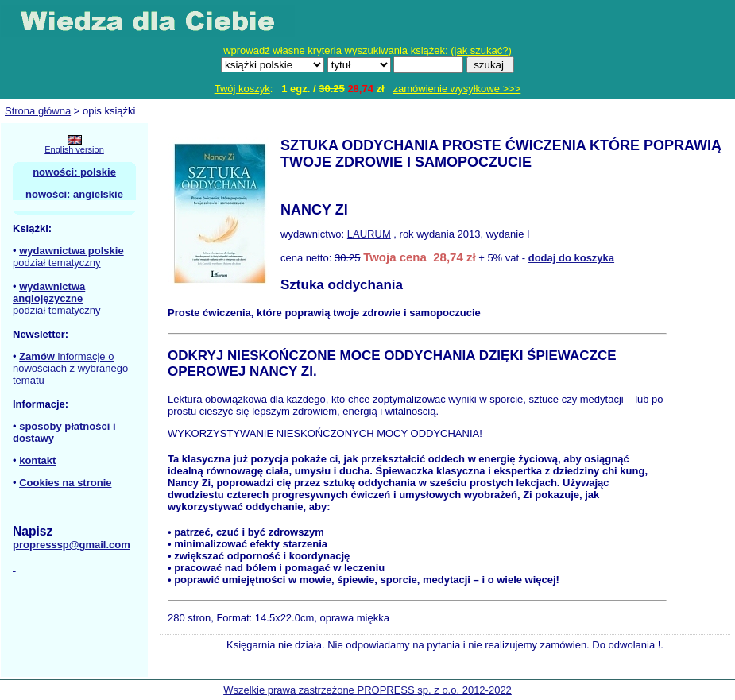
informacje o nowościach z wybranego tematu (70, 368)
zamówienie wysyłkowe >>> (457, 89)
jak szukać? (482, 50)
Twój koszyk (242, 89)
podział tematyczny (57, 263)
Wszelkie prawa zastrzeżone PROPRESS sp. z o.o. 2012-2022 (367, 690)
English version (74, 149)
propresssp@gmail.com (72, 545)
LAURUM (369, 234)
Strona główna (38, 111)
